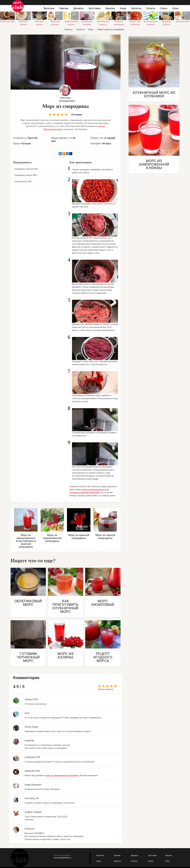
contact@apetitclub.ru (62, 858)
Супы (175, 8)
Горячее (64, 8)
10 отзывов (65, 114)
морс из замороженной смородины (62, 775)
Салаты (151, 8)
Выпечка (49, 8)
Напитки (136, 8)
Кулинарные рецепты (20, 858)
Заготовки (95, 8)
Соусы (164, 8)
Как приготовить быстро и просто (18, 6)
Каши (123, 8)
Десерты (78, 8)
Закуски (110, 8)
